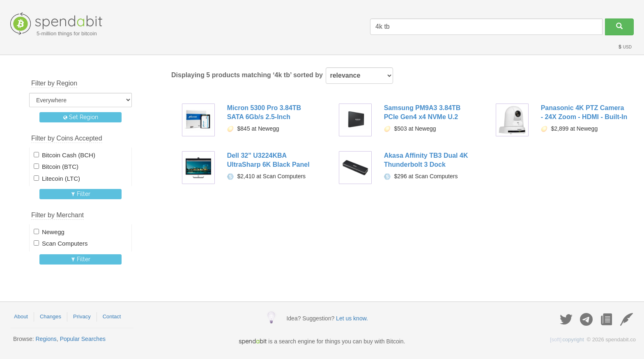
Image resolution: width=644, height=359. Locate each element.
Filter (81, 194)
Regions (46, 339)
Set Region (81, 117)
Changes (51, 316)
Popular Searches (83, 339)
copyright (567, 339)
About (21, 316)
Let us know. (352, 318)
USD (625, 47)
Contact (112, 316)
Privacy (82, 316)
